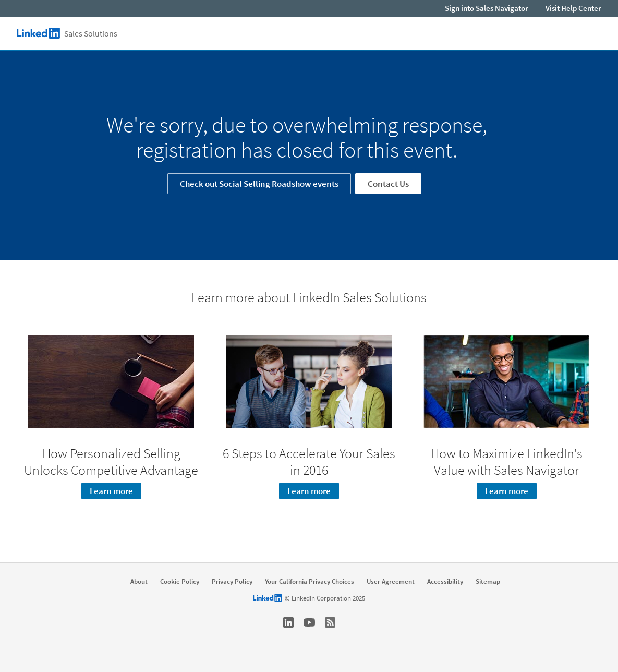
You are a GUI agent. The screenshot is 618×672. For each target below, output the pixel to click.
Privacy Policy (232, 582)
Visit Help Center (573, 8)
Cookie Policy (180, 582)
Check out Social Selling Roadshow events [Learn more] (259, 184)
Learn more (111, 491)
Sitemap (488, 582)
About (139, 582)
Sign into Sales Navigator (487, 8)
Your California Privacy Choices (310, 582)
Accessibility (445, 582)
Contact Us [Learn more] (388, 184)
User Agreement (391, 582)
